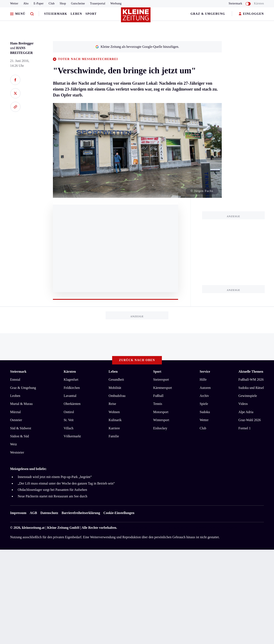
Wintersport (161, 420)
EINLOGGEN (251, 14)
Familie (114, 436)
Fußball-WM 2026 (251, 380)
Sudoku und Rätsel (251, 388)
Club (52, 3)
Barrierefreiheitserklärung (81, 513)
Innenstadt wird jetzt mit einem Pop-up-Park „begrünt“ (55, 477)
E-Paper (39, 3)
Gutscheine (78, 3)
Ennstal (15, 380)
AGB (33, 513)
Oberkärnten (72, 404)
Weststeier (17, 452)
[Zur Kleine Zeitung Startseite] (136, 17)
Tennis (158, 404)
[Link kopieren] (15, 107)
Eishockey (160, 428)
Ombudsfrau (117, 396)
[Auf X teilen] (15, 93)
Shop (63, 3)
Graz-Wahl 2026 (250, 420)
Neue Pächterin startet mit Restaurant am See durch (52, 496)
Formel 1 (244, 428)
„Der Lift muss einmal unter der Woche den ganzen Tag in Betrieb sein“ (66, 483)
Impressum (18, 513)
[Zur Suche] (32, 14)
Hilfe (203, 380)
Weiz (13, 444)
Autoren (205, 388)
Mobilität (115, 388)
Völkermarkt (72, 436)
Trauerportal (98, 3)
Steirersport (161, 380)
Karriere (114, 428)
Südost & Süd (19, 436)
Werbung (116, 3)
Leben (76, 14)
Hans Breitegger (22, 43)
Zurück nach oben (137, 360)
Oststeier (16, 420)
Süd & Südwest (21, 428)
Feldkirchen (72, 388)
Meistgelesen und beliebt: (28, 469)
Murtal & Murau (21, 404)
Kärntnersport (163, 388)
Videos (243, 404)
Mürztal (15, 412)
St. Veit (69, 420)
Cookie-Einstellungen (119, 513)
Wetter (14, 3)
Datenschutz (49, 513)
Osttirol (69, 412)
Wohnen (114, 412)
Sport (91, 14)
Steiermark (56, 14)
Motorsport (161, 412)
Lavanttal (70, 396)
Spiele (204, 404)
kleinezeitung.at (33, 528)
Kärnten (259, 3)
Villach (68, 428)
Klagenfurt (71, 380)
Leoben (15, 396)
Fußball (158, 396)
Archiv (204, 396)
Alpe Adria (246, 412)
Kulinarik (115, 420)
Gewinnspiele (248, 396)
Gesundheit (116, 380)
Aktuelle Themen (251, 372)
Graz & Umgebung (208, 14)
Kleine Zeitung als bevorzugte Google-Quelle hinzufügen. (137, 47)
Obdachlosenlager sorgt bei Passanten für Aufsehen (52, 490)
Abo (26, 3)
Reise (112, 404)
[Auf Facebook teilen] (15, 80)
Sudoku (205, 412)
